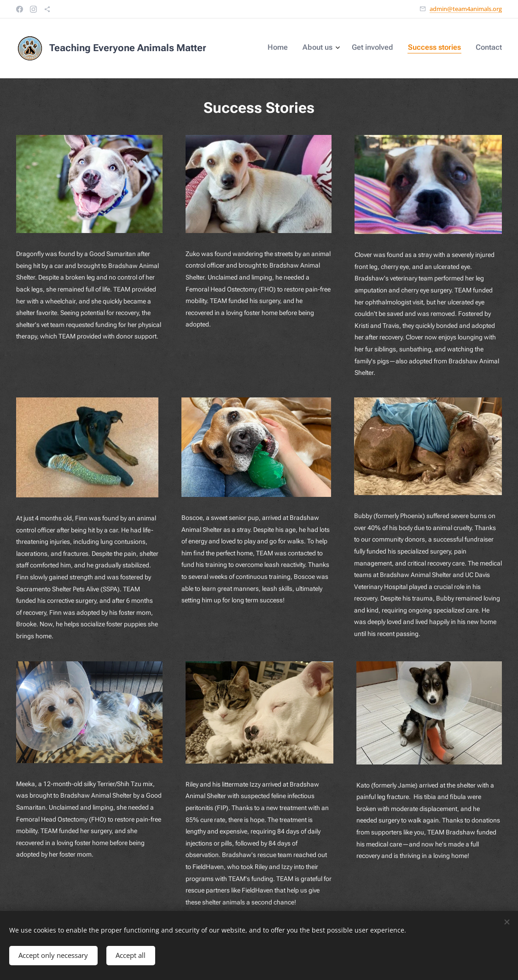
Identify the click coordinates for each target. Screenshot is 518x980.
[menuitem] (441, 48)
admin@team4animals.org (466, 9)
